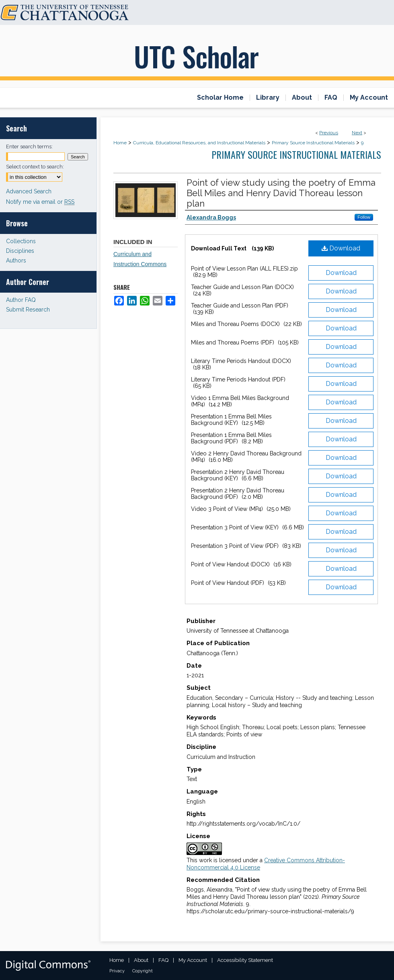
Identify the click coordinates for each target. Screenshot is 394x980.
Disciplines (20, 251)
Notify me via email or (40, 202)
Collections (21, 241)
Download (341, 248)
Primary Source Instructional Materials (313, 143)
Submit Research (28, 310)
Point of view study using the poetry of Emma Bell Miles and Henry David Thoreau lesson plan (281, 193)
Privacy (117, 971)
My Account (193, 960)
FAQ (163, 960)
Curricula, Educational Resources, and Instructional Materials (199, 143)
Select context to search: (35, 167)
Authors (16, 260)
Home (120, 143)
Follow (364, 217)
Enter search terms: (29, 147)
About (141, 960)
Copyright (143, 971)
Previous (329, 133)
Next (357, 133)
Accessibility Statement (245, 960)
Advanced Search (29, 191)
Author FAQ (21, 300)
